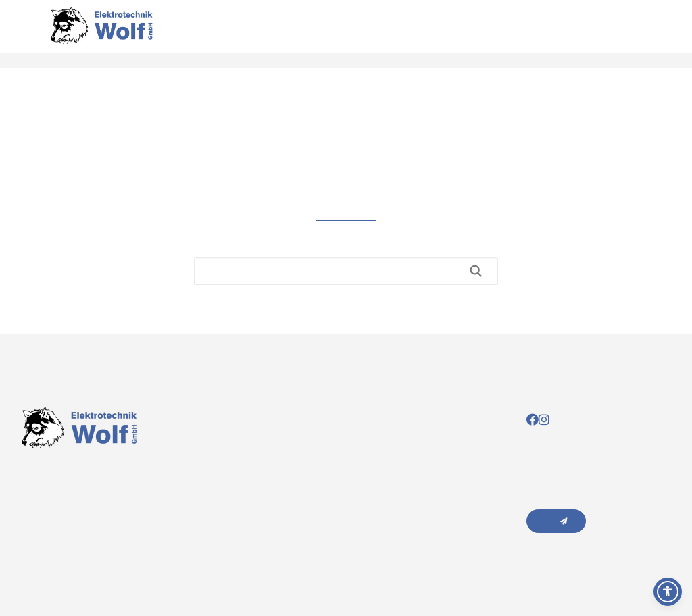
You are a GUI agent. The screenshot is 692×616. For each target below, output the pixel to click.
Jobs (669, 33)
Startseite (555, 33)
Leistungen (579, 33)
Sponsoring (647, 33)
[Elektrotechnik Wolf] (101, 34)
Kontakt (624, 33)
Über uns (602, 33)
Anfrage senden (556, 521)
